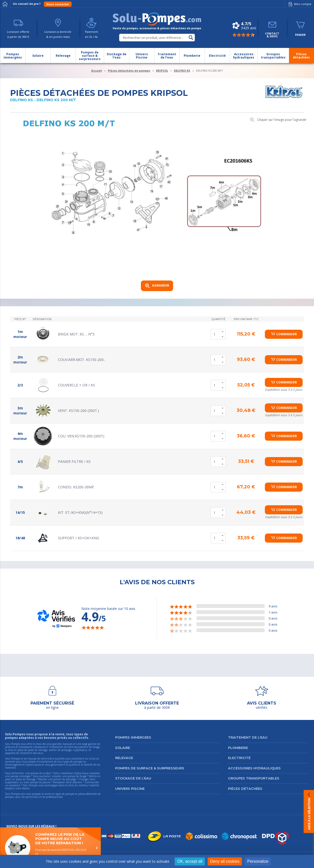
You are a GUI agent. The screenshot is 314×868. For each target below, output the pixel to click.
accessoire (15, 785)
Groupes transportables (254, 778)
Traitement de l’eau (248, 737)
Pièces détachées (245, 789)
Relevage (124, 758)
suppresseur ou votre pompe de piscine (28, 782)
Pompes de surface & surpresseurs (150, 768)
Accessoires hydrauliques (254, 768)
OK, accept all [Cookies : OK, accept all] (190, 861)
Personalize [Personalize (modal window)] (258, 861)
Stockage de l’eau (133, 778)
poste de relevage (26, 779)
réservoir (77, 782)
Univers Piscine (130, 789)
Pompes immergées (133, 737)
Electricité (239, 758)
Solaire (123, 748)
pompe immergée (21, 776)
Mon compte (299, 4)
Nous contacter (58, 4)
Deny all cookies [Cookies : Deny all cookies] (225, 861)
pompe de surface (41, 773)
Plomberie (238, 748)
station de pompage (65, 779)
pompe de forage (77, 776)
